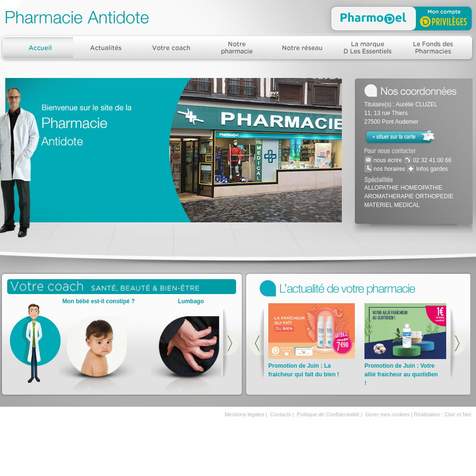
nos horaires (389, 169)
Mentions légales (244, 414)
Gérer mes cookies (388, 414)
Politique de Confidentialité (328, 414)
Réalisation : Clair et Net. (443, 414)
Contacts (281, 414)
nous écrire (387, 160)
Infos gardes (431, 169)
